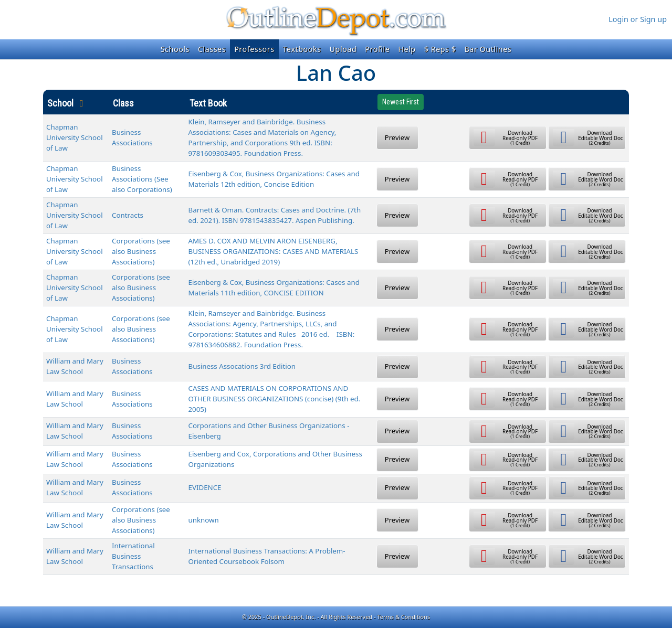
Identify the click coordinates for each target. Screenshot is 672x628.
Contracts (128, 215)
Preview (397, 137)
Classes (212, 49)
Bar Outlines (488, 49)
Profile (377, 49)
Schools (175, 49)
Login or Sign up (638, 19)
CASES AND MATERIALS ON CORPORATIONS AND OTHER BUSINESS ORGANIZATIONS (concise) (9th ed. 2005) (275, 399)
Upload (343, 49)
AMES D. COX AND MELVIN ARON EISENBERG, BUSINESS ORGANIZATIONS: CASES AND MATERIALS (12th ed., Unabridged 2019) (274, 251)
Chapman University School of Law (75, 137)
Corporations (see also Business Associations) (141, 251)
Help (407, 49)
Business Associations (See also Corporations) (142, 179)
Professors (254, 49)
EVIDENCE (205, 487)
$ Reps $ (440, 49)
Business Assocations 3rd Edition (242, 366)
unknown (204, 520)
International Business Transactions (133, 556)
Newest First (401, 102)
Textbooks (302, 49)
